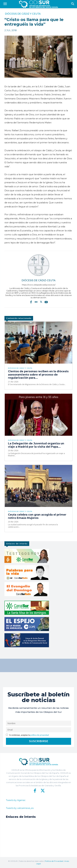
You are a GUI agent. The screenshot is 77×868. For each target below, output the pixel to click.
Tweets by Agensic (16, 800)
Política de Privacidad (54, 861)
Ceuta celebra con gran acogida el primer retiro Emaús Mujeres (37, 516)
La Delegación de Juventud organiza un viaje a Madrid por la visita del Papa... (36, 445)
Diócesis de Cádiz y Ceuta (23, 14)
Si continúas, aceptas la (27, 735)
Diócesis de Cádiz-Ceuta (38, 280)
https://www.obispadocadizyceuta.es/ (38, 285)
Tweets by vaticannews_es (20, 808)
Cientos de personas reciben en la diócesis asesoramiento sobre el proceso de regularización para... (38, 375)
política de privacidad (40, 735)
